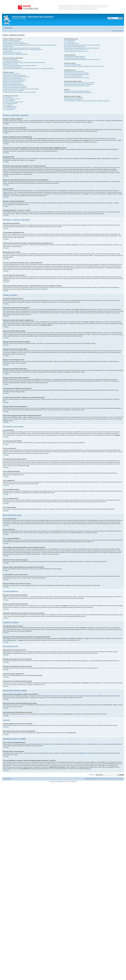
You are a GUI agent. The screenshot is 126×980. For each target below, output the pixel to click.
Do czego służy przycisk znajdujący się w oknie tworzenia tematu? (21, 89)
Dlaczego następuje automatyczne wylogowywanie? (15, 44)
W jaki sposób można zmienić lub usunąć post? (14, 75)
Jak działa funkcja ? (15, 54)
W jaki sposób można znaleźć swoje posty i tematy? (77, 78)
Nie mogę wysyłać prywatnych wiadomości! (75, 56)
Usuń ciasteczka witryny (102, 776)
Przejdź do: (92, 772)
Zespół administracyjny (90, 776)
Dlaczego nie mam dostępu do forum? (12, 83)
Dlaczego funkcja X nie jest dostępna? (73, 99)
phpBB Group (49, 741)
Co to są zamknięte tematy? (10, 108)
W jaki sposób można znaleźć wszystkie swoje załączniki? (78, 93)
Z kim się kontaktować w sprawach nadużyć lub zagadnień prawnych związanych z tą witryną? (87, 101)
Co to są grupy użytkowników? (72, 44)
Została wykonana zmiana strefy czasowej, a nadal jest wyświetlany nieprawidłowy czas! (24, 62)
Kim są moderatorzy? (69, 42)
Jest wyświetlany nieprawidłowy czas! (12, 61)
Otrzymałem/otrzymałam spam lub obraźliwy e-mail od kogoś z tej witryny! (82, 60)
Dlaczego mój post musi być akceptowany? (13, 91)
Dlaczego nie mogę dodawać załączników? (13, 84)
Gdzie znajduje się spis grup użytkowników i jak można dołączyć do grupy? (82, 45)
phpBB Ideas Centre (85, 750)
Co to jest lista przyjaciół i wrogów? (73, 65)
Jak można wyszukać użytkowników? (73, 76)
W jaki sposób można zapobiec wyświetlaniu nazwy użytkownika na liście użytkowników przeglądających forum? (30, 45)
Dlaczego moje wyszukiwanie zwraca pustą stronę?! (77, 75)
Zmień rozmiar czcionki (122, 28)
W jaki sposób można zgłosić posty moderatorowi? (15, 87)
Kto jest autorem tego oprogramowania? (74, 98)
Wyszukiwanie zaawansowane (116, 20)
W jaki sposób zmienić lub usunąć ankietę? (13, 81)
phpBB (60, 779)
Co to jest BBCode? (8, 97)
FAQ (115, 31)
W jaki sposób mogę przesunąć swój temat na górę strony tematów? (19, 92)
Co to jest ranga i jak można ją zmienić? (13, 67)
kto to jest (17, 761)
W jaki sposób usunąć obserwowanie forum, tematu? (77, 86)
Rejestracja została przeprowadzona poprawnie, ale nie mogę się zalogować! (21, 48)
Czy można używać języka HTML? (11, 99)
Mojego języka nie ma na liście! (10, 64)
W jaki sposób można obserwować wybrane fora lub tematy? (79, 84)
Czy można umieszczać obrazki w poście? (13, 102)
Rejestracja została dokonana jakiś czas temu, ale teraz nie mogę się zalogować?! (23, 50)
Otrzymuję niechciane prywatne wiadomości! (75, 58)
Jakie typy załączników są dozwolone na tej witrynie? (77, 91)
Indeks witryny (8, 28)
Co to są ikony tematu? (9, 109)
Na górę (7, 124)
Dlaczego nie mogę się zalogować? (11, 40)
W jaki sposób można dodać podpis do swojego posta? (16, 77)
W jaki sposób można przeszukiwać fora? (74, 71)
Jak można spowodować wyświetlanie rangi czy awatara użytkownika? (20, 66)
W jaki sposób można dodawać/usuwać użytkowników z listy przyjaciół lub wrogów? (84, 66)
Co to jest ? (75, 50)
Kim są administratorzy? (70, 40)
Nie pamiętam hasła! (8, 46)
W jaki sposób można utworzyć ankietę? (13, 78)
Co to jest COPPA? (8, 51)
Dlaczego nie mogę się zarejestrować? (12, 53)
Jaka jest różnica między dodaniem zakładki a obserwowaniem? (80, 83)
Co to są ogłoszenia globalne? (10, 103)
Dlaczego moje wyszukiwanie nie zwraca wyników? (76, 73)
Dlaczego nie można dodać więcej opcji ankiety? (15, 80)
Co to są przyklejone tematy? (10, 106)
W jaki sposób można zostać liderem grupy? (75, 46)
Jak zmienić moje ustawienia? (10, 59)
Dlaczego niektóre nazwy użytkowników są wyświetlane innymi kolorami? (82, 48)
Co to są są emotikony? (9, 100)
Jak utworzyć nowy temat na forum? (12, 74)
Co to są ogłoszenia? (8, 105)
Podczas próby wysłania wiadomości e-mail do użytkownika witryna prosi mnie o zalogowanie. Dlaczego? (28, 69)
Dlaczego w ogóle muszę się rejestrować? (13, 42)
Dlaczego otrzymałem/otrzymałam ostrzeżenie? (14, 86)
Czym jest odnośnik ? (76, 51)
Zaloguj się (120, 31)
